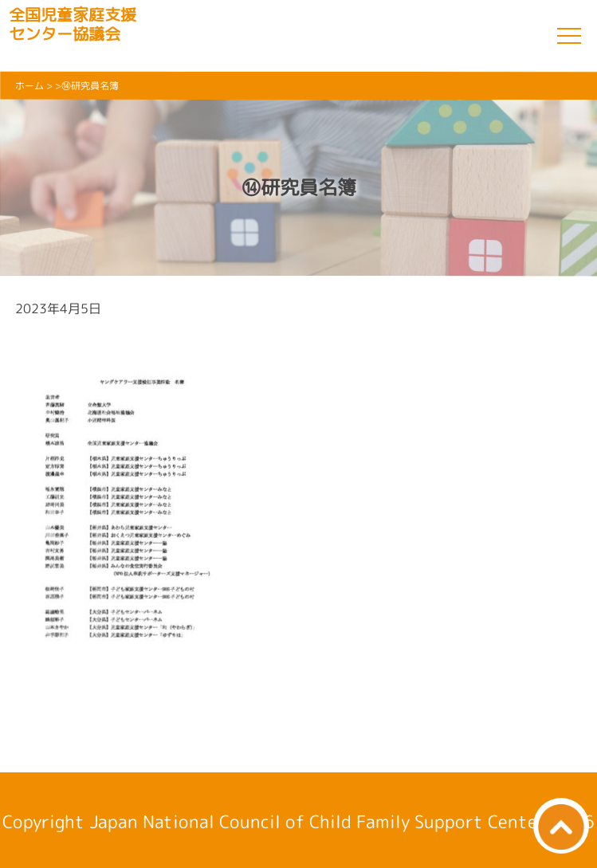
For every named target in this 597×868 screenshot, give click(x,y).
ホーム (29, 86)
